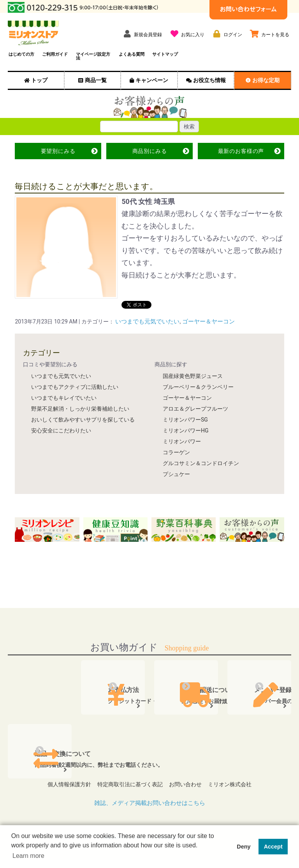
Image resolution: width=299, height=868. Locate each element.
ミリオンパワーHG (186, 430)
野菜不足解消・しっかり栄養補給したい (80, 408)
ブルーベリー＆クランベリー (198, 387)
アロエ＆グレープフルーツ (195, 408)
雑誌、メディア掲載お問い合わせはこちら (149, 799)
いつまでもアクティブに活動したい (75, 387)
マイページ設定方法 (93, 56)
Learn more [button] (28, 856)
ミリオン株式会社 (234, 782)
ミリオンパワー (182, 441)
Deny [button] (244, 847)
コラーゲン (176, 452)
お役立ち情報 (209, 80)
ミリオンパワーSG (185, 419)
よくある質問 (132, 54)
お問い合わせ (187, 782)
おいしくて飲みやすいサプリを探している (83, 419)
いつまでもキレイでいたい (64, 397)
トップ (39, 80)
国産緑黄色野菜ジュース (193, 376)
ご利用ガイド (55, 54)
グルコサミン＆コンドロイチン (201, 463)
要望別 (58, 151)
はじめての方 (21, 54)
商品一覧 (96, 80)
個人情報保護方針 (65, 782)
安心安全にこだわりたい (61, 430)
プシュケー (176, 474)
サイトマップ (165, 54)
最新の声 (241, 151)
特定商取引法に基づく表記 (128, 782)
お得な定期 (266, 80)
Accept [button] (273, 847)
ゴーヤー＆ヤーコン (202, 322)
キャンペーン (152, 80)
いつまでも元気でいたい (145, 322)
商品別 (149, 151)
